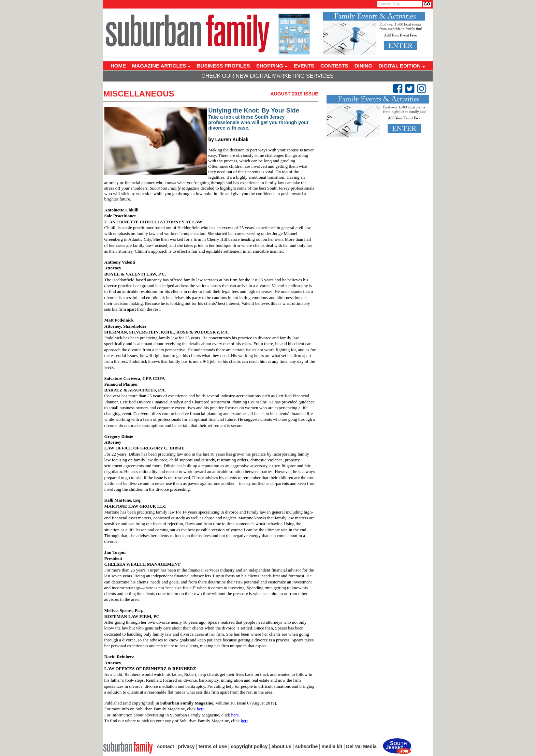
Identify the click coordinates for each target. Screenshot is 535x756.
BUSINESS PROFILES (223, 66)
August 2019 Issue (294, 94)
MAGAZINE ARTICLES (161, 66)
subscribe (306, 746)
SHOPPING (272, 66)
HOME (118, 66)
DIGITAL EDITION (402, 66)
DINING (364, 66)
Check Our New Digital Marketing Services (267, 76)
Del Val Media (361, 746)
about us (281, 746)
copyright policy (249, 746)
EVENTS (304, 66)
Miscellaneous (139, 94)
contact (166, 746)
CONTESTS (334, 66)
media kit (332, 746)
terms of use (213, 746)
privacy (186, 746)
